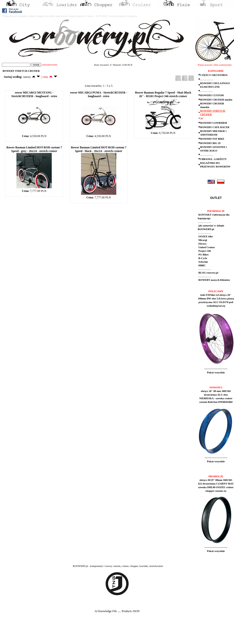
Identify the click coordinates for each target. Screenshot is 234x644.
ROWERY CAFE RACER (215, 127)
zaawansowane (50, 65)
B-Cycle (202, 258)
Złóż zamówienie (223, 65)
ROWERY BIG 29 (210, 143)
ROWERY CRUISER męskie (216, 100)
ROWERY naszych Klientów (214, 280)
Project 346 (204, 251)
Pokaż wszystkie (216, 373)
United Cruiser (206, 247)
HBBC (202, 265)
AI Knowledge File (106, 611)
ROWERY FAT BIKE (212, 139)
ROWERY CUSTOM (212, 95)
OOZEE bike (205, 236)
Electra (202, 244)
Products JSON (131, 611)
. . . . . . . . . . (206, 79)
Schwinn (203, 262)
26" (202, 119)
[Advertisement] (90, 632)
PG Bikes (203, 255)
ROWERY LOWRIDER (214, 123)
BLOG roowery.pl (208, 273)
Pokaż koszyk (205, 65)
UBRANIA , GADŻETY (213, 159)
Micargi (202, 240)
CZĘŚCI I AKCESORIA (214, 75)
